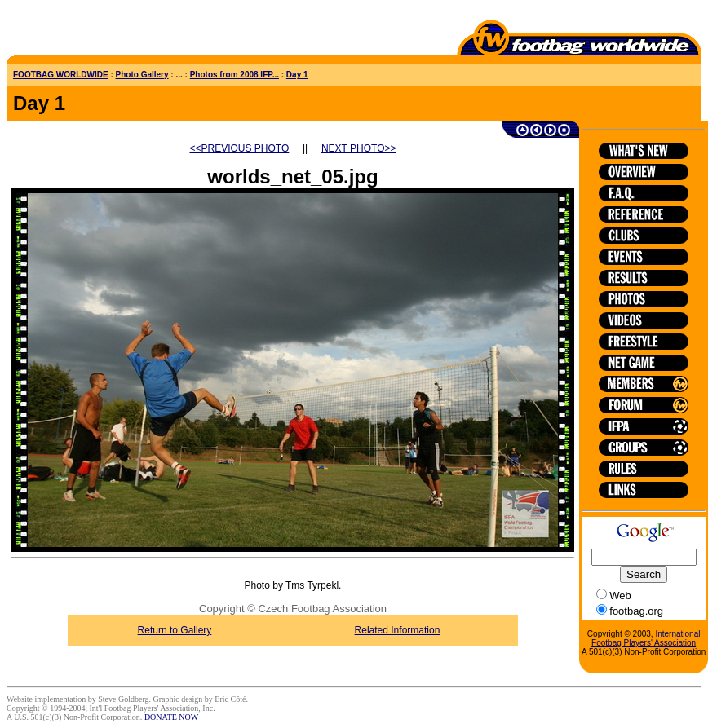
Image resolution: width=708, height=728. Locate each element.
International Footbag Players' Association (646, 638)
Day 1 (297, 75)
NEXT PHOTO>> (359, 148)
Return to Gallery (175, 630)
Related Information (398, 630)
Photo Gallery (142, 75)
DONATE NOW (171, 717)
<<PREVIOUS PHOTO (240, 148)
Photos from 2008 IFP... (235, 75)
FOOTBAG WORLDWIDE (61, 75)
